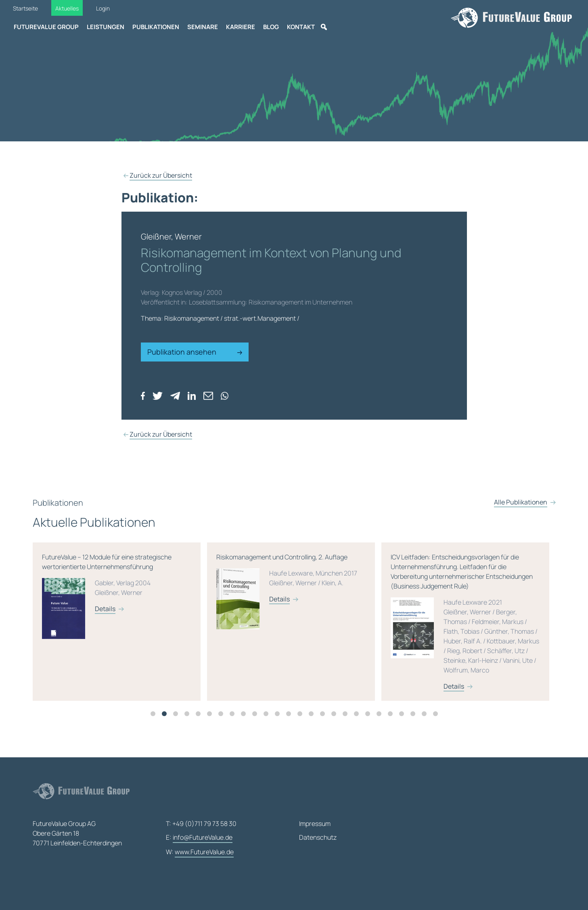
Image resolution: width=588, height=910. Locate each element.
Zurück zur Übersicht (161, 175)
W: (200, 852)
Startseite (25, 8)
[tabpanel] (123, 636)
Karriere (241, 27)
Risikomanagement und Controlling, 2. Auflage (294, 610)
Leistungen (106, 27)
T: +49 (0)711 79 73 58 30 (201, 824)
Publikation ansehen (195, 352)
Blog (271, 27)
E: (199, 838)
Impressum (315, 824)
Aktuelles (67, 8)
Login (103, 8)
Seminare (203, 27)
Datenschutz (318, 837)
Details (108, 623)
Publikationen (156, 27)
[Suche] (324, 27)
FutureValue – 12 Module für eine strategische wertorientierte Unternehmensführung (119, 615)
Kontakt (301, 27)
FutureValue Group (46, 27)
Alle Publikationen (521, 531)
